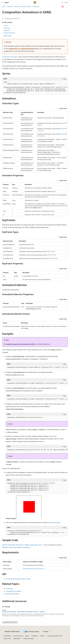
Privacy (42, 636)
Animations (36, 6)
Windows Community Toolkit (23, 6)
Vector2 (62, 123)
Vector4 (62, 134)
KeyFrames (7, 30)
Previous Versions (18, 636)
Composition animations (10, 57)
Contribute (34, 636)
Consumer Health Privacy (54, 636)
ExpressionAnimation (54, 522)
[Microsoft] (35, 2)
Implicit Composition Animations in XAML (21, 344)
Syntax (6, 26)
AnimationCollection (9, 33)
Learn (4, 6)
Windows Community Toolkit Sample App (15, 547)
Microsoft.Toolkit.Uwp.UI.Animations (33, 569)
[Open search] (62, 2)
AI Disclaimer (7, 636)
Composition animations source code (18, 579)
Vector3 (62, 129)
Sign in (67, 2)
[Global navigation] (2, 2)
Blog (27, 636)
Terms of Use (7, 638)
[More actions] (66, 7)
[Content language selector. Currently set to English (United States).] (12, 632)
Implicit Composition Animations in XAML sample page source (22, 545)
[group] (35, 87)
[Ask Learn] (63, 7)
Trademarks (16, 638)
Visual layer (9, 589)
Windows (10, 6)
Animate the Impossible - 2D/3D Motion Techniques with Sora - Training (23, 612)
